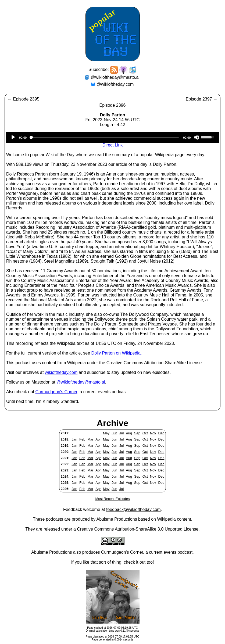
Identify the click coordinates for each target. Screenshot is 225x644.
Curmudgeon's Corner (56, 392)
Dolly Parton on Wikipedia (116, 353)
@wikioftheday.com (115, 84)
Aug (129, 433)
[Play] (13, 137)
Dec (161, 433)
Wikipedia (166, 519)
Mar (90, 439)
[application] (112, 137)
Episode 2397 (199, 99)
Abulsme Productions (117, 519)
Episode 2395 (26, 99)
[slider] (105, 137)
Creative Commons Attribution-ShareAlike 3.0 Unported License (138, 529)
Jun (114, 433)
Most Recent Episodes (112, 499)
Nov (153, 433)
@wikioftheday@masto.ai (115, 77)
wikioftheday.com (61, 372)
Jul (122, 433)
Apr (98, 439)
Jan (74, 439)
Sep (137, 433)
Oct (145, 433)
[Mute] (197, 137)
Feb (82, 439)
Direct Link (113, 145)
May (106, 433)
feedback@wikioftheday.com (133, 509)
